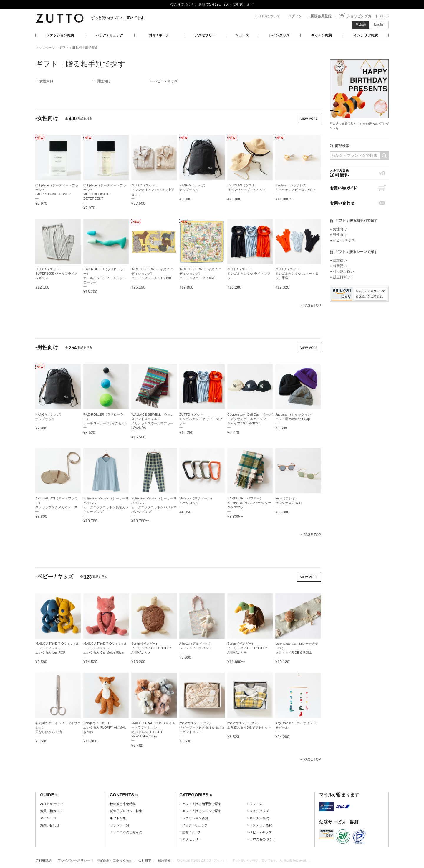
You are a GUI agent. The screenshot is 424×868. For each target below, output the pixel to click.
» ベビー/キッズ (342, 240)
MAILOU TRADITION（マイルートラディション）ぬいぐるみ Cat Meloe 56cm (105, 648)
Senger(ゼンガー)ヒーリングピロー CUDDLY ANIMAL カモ (247, 648)
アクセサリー (205, 35)
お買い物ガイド (359, 188)
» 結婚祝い (338, 260)
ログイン (295, 16)
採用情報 (164, 860)
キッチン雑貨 (322, 35)
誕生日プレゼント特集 (126, 811)
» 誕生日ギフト (342, 277)
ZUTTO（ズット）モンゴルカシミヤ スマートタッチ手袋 (297, 274)
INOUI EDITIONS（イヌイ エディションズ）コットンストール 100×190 (153, 274)
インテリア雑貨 (366, 35)
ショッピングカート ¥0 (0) (368, 16)
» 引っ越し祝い (342, 271)
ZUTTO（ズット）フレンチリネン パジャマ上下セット (153, 190)
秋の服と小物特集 (123, 804)
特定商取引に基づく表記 (114, 860)
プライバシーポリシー (74, 860)
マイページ (48, 818)
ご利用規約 (43, 860)
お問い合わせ (359, 203)
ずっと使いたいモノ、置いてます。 (119, 18)
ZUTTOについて (267, 16)
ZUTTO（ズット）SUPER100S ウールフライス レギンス (57, 274)
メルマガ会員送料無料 (359, 173)
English (380, 24)
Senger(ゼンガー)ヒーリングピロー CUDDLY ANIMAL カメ (151, 648)
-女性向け (46, 81)
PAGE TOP (312, 306)
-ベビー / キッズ (165, 81)
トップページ (45, 48)
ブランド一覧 (120, 825)
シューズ (242, 35)
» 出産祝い (338, 266)
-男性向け (103, 81)
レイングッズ (279, 35)
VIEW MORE (309, 119)
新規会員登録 (321, 16)
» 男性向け (338, 235)
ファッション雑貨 (60, 35)
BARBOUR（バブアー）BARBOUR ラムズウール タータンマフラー (249, 503)
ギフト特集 (118, 818)
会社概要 (145, 860)
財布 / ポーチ (159, 35)
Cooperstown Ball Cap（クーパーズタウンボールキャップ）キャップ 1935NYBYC (250, 419)
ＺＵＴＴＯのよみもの (126, 832)
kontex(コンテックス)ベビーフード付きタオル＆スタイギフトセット (202, 727)
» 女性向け (338, 229)
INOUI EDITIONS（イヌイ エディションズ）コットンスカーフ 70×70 (201, 274)
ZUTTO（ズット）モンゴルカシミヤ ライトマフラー (249, 274)
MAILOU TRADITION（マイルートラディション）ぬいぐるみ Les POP (57, 648)
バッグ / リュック (110, 35)
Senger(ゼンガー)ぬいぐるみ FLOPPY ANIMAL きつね (105, 727)
